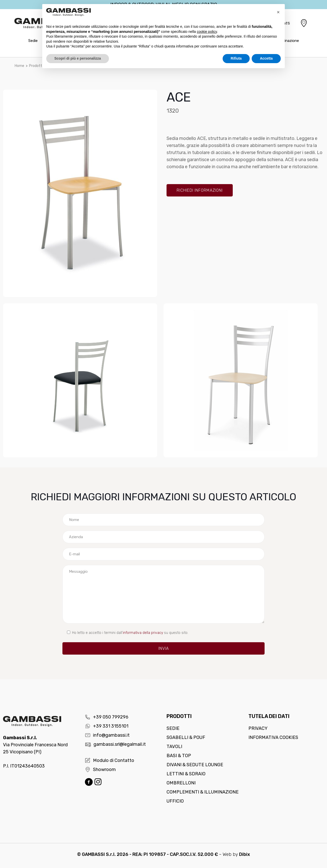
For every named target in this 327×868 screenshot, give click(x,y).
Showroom (100, 770)
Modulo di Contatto (110, 760)
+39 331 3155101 (107, 726)
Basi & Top (179, 756)
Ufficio (175, 801)
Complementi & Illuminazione (203, 792)
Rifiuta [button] (236, 58)
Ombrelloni (181, 783)
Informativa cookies (273, 737)
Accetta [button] (266, 58)
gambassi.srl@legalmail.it (115, 744)
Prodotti (36, 66)
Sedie (173, 728)
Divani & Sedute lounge (195, 765)
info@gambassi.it (107, 735)
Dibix (244, 854)
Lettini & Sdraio (186, 774)
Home (19, 66)
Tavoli (174, 747)
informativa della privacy (143, 633)
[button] (278, 12)
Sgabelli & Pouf (186, 737)
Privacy (258, 728)
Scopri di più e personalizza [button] (78, 58)
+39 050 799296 (107, 717)
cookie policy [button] (207, 32)
